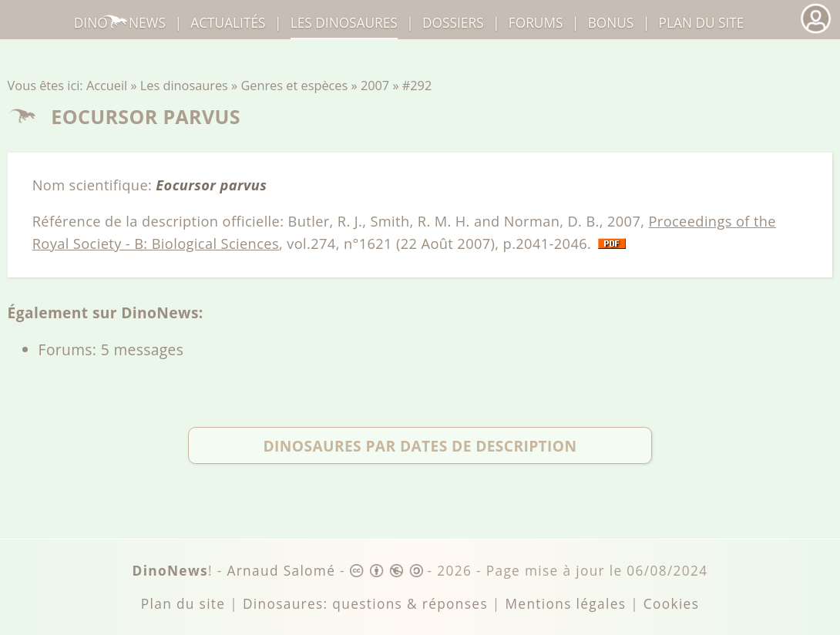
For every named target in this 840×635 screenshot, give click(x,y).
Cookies (671, 604)
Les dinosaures (184, 86)
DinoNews (120, 23)
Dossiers (453, 23)
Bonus (611, 23)
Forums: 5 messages (111, 349)
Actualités (228, 23)
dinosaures (344, 23)
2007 (375, 86)
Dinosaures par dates (420, 446)
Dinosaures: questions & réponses (365, 604)
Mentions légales (565, 604)
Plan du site (702, 23)
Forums (536, 23)
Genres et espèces (294, 86)
